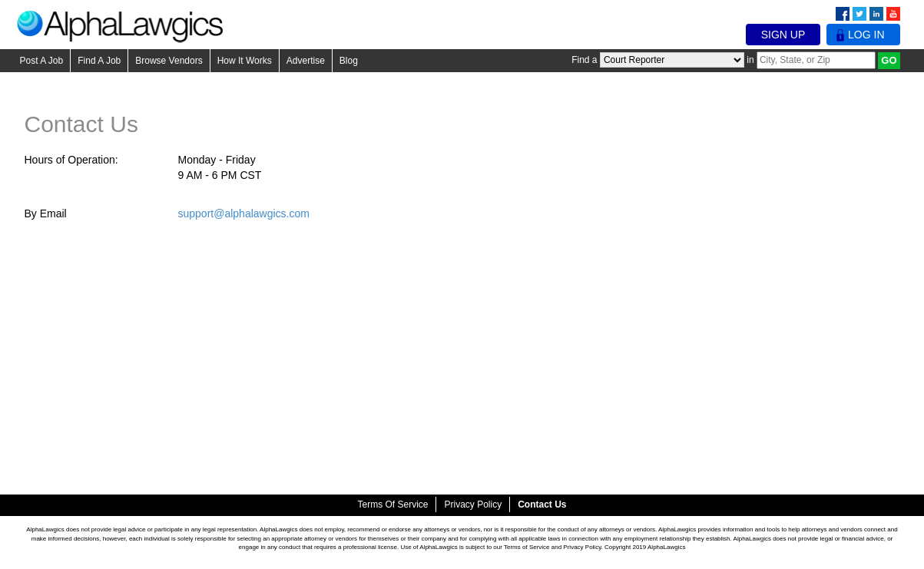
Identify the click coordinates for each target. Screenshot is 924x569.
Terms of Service (392, 504)
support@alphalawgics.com (244, 213)
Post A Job (42, 61)
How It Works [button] (245, 61)
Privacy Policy (473, 504)
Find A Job (99, 61)
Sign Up (783, 35)
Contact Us (542, 504)
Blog (349, 61)
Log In (863, 35)
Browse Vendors (169, 61)
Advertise (306, 61)
